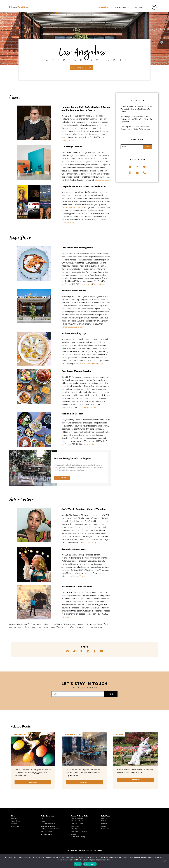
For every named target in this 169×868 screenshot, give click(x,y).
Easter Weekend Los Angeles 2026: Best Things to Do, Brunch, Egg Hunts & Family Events (137, 109)
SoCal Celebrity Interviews (79, 831)
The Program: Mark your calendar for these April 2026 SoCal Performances (135, 128)
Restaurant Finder (46, 831)
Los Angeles (104, 7)
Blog (42, 818)
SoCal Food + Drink (77, 818)
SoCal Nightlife (75, 829)
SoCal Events (75, 826)
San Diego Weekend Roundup (50, 829)
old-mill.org (66, 617)
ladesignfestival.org (103, 180)
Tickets (82, 576)
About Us (104, 818)
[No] (165, 861)
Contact (103, 826)
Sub (137, 139)
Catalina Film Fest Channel (72, 207)
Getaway (73, 834)
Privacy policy (90, 864)
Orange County (122, 7)
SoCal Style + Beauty (77, 821)
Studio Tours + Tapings (78, 837)
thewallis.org (73, 576)
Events (43, 821)
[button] (67, 651)
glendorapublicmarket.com (72, 327)
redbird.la (88, 284)
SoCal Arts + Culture (77, 824)
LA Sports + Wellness (72, 734)
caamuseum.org (89, 543)
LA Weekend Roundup (48, 823)
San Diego (139, 7)
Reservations (98, 284)
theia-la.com (89, 444)
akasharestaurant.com (87, 407)
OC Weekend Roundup (48, 826)
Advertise (104, 824)
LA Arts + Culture (19, 734)
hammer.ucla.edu (69, 140)
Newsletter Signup (47, 834)
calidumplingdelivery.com (92, 364)
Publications (105, 821)
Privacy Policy (105, 829)
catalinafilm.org (68, 223)
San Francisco (15, 826)
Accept (78, 864)
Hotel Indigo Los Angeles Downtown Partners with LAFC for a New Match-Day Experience (137, 119)
